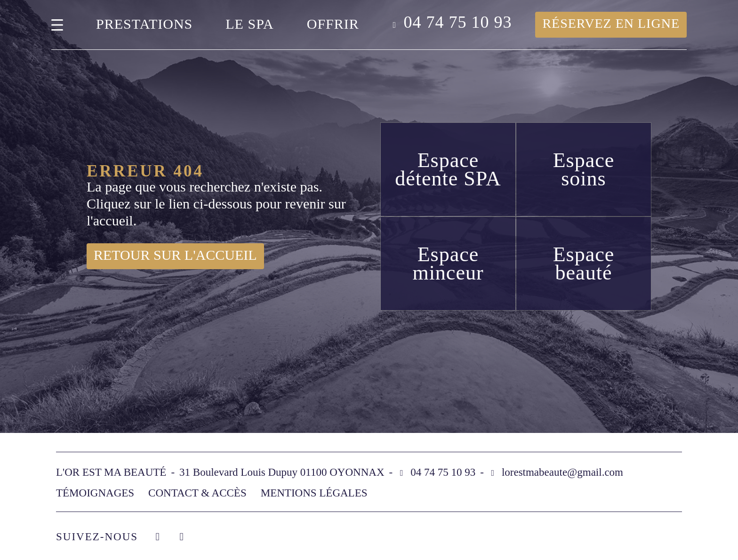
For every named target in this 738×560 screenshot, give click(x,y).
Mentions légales (314, 493)
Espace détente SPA (448, 169)
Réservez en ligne (611, 23)
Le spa (249, 24)
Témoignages (95, 493)
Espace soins (584, 169)
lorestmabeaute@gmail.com (562, 472)
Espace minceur (448, 264)
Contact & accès (197, 493)
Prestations (144, 24)
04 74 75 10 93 (457, 22)
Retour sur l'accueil (175, 255)
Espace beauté (584, 264)
